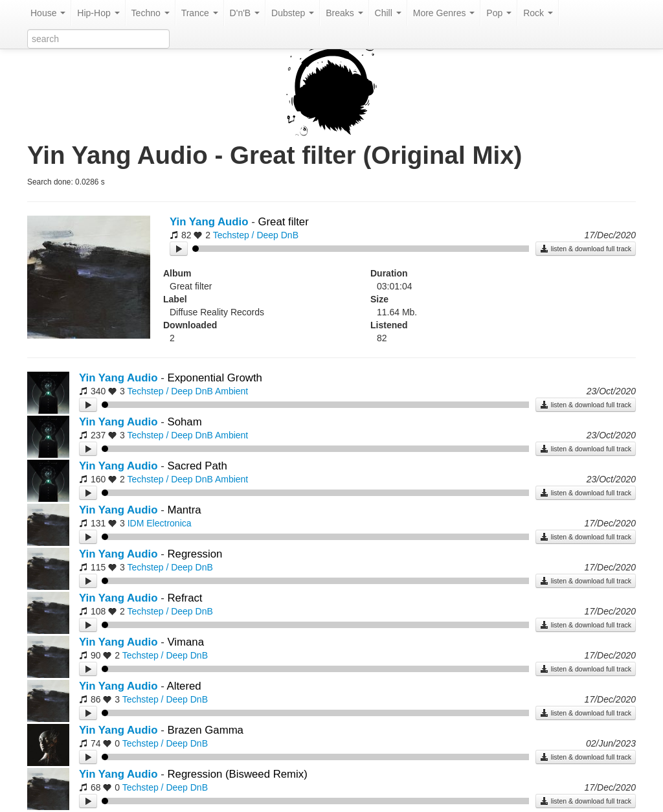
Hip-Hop (98, 13)
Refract (185, 598)
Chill (388, 13)
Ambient (231, 391)
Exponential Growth (214, 378)
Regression (195, 554)
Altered (184, 686)
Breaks (344, 13)
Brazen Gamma (205, 730)
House (48, 13)
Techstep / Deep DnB (256, 235)
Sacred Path (197, 466)
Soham (184, 422)
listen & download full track (586, 249)
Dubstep (293, 13)
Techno (151, 13)
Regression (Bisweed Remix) (237, 774)
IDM (136, 523)
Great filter (283, 222)
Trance (200, 13)
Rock (538, 13)
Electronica (169, 523)
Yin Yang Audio (209, 222)
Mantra (184, 510)
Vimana (185, 642)
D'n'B (245, 13)
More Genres (444, 13)
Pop (499, 13)
